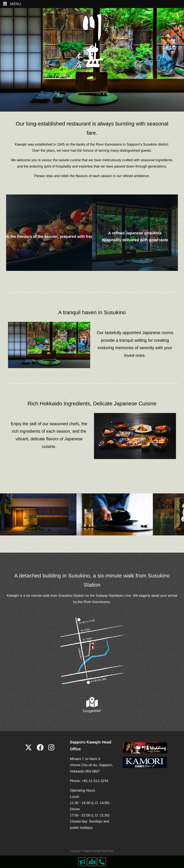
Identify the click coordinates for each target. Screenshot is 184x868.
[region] (92, 514)
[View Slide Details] (38, 514)
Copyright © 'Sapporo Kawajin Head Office (92, 851)
